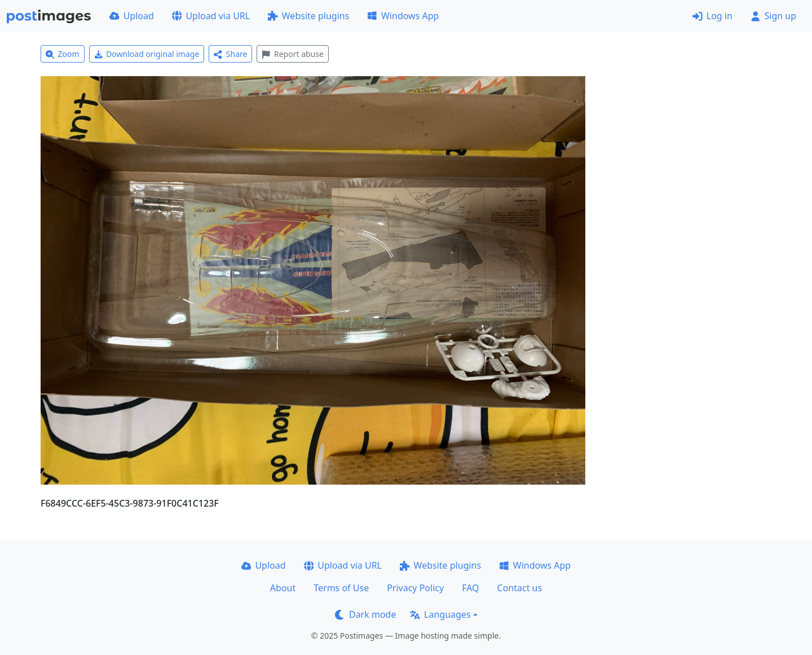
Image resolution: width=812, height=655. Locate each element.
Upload (132, 16)
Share (230, 54)
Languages (440, 614)
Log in (712, 16)
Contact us (520, 588)
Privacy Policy (415, 588)
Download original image (147, 54)
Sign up (773, 16)
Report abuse (292, 54)
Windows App (403, 16)
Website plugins (308, 16)
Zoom (63, 54)
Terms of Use (341, 588)
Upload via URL (211, 16)
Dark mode (365, 614)
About (283, 588)
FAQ (470, 588)
